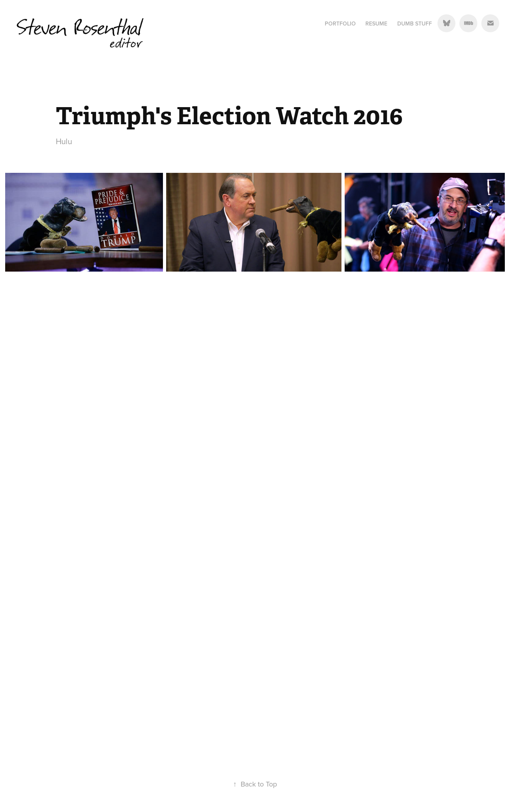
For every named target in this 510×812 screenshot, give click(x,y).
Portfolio (340, 23)
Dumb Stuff (415, 23)
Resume (376, 23)
